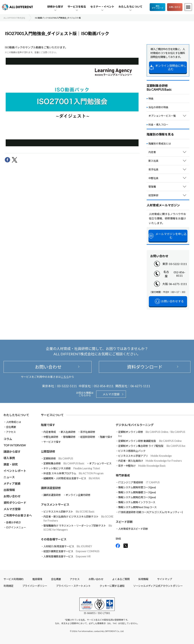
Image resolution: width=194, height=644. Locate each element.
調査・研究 (11, 464)
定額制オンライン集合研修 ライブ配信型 (152, 446)
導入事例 (9, 458)
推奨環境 (37, 579)
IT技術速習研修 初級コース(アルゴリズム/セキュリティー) (151, 512)
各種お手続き (13, 522)
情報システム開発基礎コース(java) (137, 492)
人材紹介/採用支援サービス (68, 546)
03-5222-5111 (178, 264)
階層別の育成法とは (160, 144)
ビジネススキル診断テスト (69, 512)
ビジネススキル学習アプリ (145, 456)
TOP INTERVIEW (15, 445)
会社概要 (11, 427)
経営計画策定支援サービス (71, 551)
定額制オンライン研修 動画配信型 (150, 441)
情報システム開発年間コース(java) (137, 487)
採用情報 (143, 579)
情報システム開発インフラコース (137, 502)
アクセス (11, 432)
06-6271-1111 (178, 284)
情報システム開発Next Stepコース (137, 507)
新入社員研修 (68, 432)
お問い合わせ (175, 7)
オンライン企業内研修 (78, 495)
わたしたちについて (16, 415)
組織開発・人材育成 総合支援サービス (72, 478)
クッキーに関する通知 (112, 586)
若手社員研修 (88, 432)
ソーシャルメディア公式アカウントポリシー (158, 586)
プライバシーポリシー (35, 586)
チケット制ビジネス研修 (72, 468)
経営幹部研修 (88, 437)
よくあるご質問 (121, 579)
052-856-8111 (179, 274)
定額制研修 (58, 458)
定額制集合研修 (64, 463)
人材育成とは (13, 422)
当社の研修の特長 (158, 107)
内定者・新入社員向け (150, 461)
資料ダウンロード (158, 7)
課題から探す (12, 452)
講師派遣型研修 (52, 495)
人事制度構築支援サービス (67, 556)
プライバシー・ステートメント (73, 586)
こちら (65, 377)
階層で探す (106, 437)
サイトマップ (165, 579)
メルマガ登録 (111, 394)
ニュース (9, 477)
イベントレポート (15, 471)
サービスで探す (52, 442)
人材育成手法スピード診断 (133, 529)
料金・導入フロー (158, 125)
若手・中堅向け (142, 466)
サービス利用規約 (13, 579)
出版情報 (9, 490)
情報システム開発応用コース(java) (137, 497)
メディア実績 (12, 483)
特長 (151, 99)
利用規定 (9, 586)
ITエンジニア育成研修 (139, 482)
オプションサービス (100, 463)
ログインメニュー (16, 527)
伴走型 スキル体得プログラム (73, 473)
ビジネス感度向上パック (132, 451)
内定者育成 (50, 432)
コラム (8, 439)
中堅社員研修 (51, 437)
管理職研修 (69, 437)
